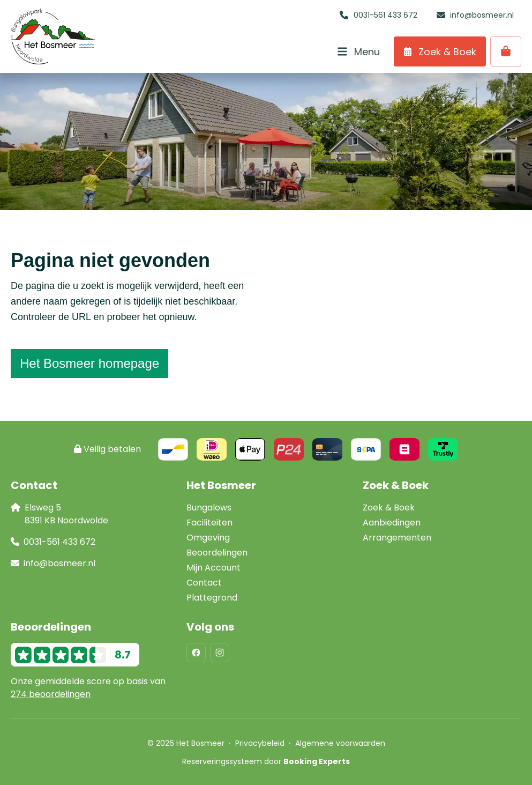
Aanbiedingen (392, 523)
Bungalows (209, 508)
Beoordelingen (217, 553)
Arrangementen (397, 538)
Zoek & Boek (389, 508)
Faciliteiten (209, 523)
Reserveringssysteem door (266, 761)
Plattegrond (212, 598)
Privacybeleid (260, 743)
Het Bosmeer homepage (89, 363)
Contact (204, 583)
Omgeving (208, 538)
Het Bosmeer (221, 485)
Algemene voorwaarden (340, 743)
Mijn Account (213, 568)
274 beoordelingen (51, 694)
